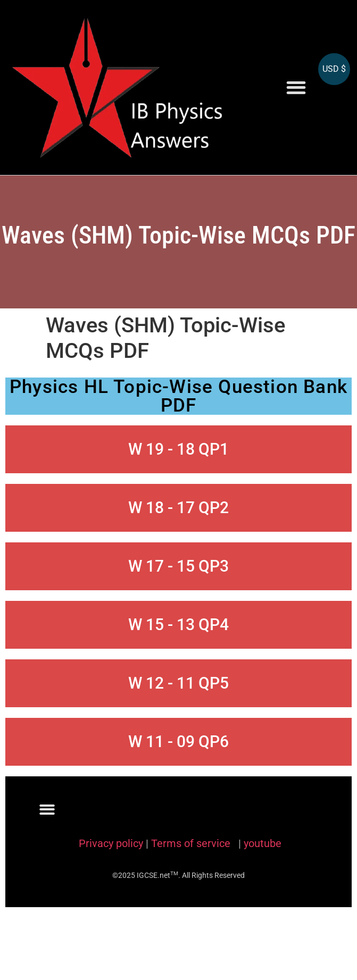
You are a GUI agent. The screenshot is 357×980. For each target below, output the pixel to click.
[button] (296, 87)
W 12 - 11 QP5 (178, 683)
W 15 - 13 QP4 (178, 625)
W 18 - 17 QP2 (178, 508)
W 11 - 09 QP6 (178, 742)
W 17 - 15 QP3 (178, 566)
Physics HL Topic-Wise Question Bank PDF (178, 396)
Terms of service (192, 843)
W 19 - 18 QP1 (178, 449)
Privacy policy (111, 843)
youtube (263, 843)
